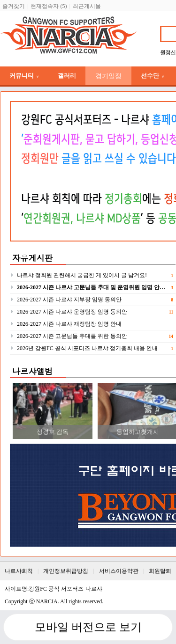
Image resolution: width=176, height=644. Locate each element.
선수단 (153, 76)
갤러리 (67, 76)
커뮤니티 (24, 76)
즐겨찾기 (14, 6)
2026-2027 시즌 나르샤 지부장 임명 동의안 (69, 300)
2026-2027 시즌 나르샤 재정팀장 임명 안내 (69, 324)
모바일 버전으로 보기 (88, 627)
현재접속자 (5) (49, 6)
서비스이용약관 (119, 571)
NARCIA (47, 601)
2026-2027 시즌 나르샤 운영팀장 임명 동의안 (72, 312)
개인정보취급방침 (66, 571)
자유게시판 (32, 258)
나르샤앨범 (32, 371)
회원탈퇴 (160, 571)
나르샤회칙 (19, 571)
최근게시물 (87, 6)
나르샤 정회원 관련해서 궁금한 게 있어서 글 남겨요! (82, 275)
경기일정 (108, 76)
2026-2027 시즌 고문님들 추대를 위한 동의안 (72, 336)
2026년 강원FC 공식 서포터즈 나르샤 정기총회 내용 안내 (87, 348)
